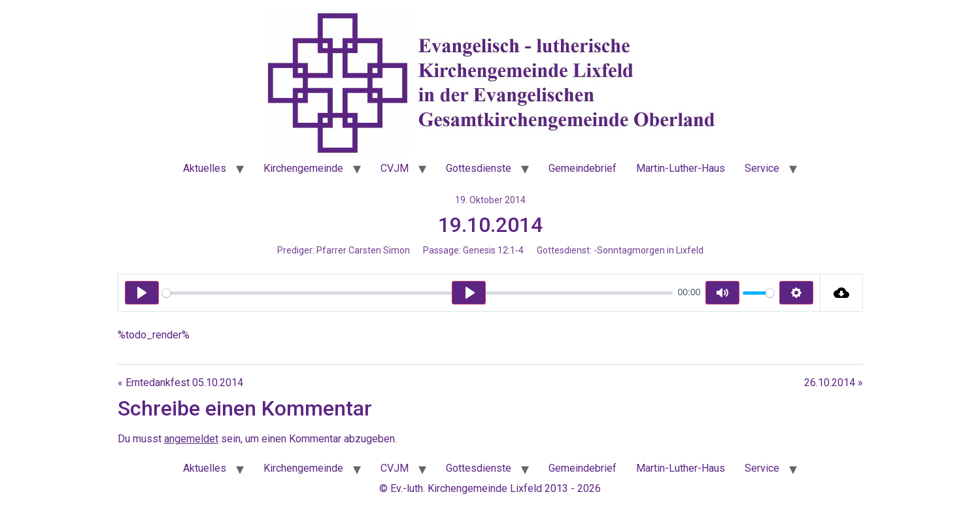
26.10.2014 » (834, 383)
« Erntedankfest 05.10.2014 (180, 383)
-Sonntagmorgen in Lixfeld (649, 250)
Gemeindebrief (583, 168)
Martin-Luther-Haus (681, 168)
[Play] (142, 293)
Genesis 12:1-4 (493, 250)
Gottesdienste (479, 168)
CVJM (395, 168)
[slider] (417, 293)
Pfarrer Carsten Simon (363, 250)
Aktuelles (205, 168)
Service (762, 168)
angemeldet (191, 439)
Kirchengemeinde (303, 168)
